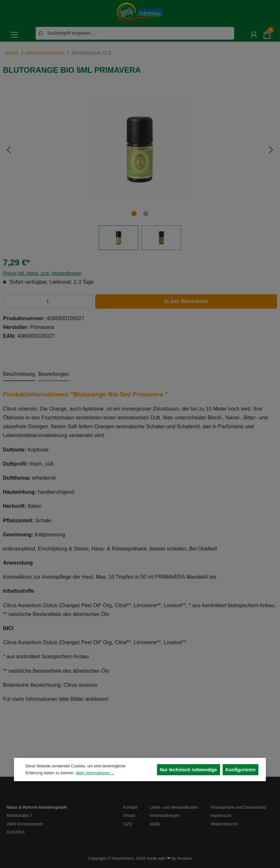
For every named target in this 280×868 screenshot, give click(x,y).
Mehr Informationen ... (95, 773)
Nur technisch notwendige (188, 770)
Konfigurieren (240, 770)
